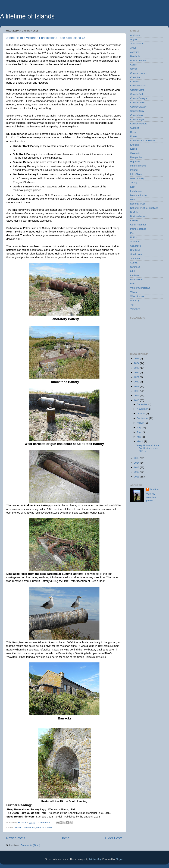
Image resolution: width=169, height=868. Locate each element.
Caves (134, 69)
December (143, 404)
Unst (133, 284)
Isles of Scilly (137, 178)
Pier (132, 233)
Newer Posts (16, 838)
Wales (134, 292)
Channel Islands (139, 73)
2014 (137, 463)
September (143, 418)
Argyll (133, 48)
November (143, 409)
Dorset (134, 136)
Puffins (134, 237)
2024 (137, 363)
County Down (137, 103)
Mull (132, 199)
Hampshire (136, 157)
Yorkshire (135, 309)
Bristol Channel (23, 827)
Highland (135, 161)
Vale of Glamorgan (140, 288)
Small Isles (136, 254)
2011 (137, 477)
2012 (137, 472)
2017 (137, 396)
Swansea (135, 267)
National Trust (138, 204)
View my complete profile (151, 497)
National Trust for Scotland (144, 208)
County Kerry (137, 111)
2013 (137, 467)
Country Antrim (138, 86)
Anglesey (135, 35)
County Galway (138, 107)
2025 (137, 359)
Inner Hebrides (138, 166)
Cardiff (134, 65)
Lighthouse (136, 191)
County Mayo (137, 115)
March (140, 441)
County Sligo (137, 119)
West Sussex (137, 296)
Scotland (135, 242)
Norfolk (134, 212)
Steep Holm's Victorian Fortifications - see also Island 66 (46, 38)
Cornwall (135, 81)
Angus (134, 39)
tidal (132, 271)
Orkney (134, 220)
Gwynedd (135, 153)
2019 (137, 386)
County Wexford (139, 124)
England (36, 827)
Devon (134, 132)
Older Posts (114, 838)
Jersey (134, 183)
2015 (137, 458)
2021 (137, 377)
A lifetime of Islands (27, 16)
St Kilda (154, 489)
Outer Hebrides (138, 225)
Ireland (134, 170)
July (139, 427)
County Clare (137, 90)
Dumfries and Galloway (143, 141)
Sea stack (135, 246)
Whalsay (135, 301)
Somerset (47, 827)
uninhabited (136, 280)
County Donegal (139, 98)
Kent (133, 187)
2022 (137, 372)
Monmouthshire (138, 195)
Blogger (120, 859)
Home (65, 838)
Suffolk (134, 263)
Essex (134, 149)
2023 (137, 368)
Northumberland (139, 216)
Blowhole (135, 56)
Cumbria (135, 128)
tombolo (134, 275)
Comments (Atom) (30, 845)
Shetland (135, 250)
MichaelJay (95, 859)
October (141, 413)
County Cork (137, 94)
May (139, 437)
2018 (137, 391)
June (140, 432)
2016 (137, 400)
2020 (137, 382)
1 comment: (45, 823)
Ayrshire (135, 52)
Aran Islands (137, 44)
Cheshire (135, 77)
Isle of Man (136, 174)
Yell (132, 305)
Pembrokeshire (138, 229)
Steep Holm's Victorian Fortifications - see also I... (148, 448)
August (141, 423)
